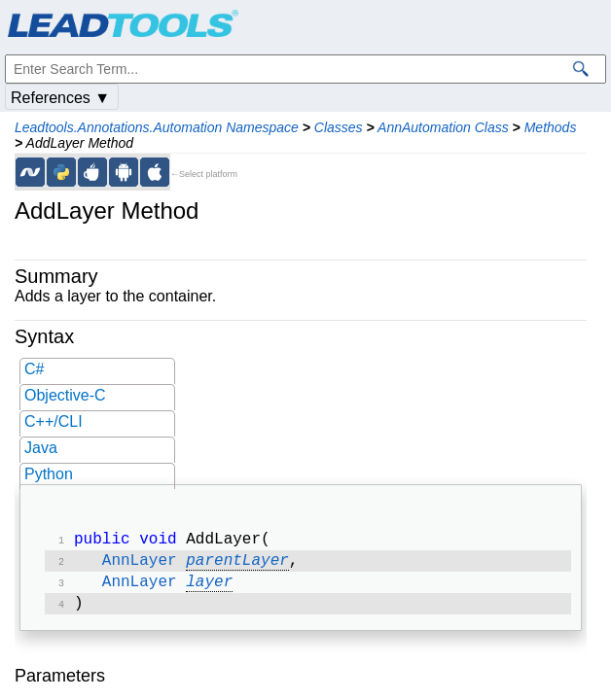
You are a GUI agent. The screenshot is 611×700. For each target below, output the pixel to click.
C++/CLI (54, 421)
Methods (551, 127)
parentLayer (237, 565)
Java (41, 448)
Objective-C (65, 395)
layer (209, 588)
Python (49, 474)
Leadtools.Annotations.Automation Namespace (157, 127)
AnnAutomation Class (443, 127)
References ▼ (60, 98)
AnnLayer (140, 565)
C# (34, 369)
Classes (339, 127)
